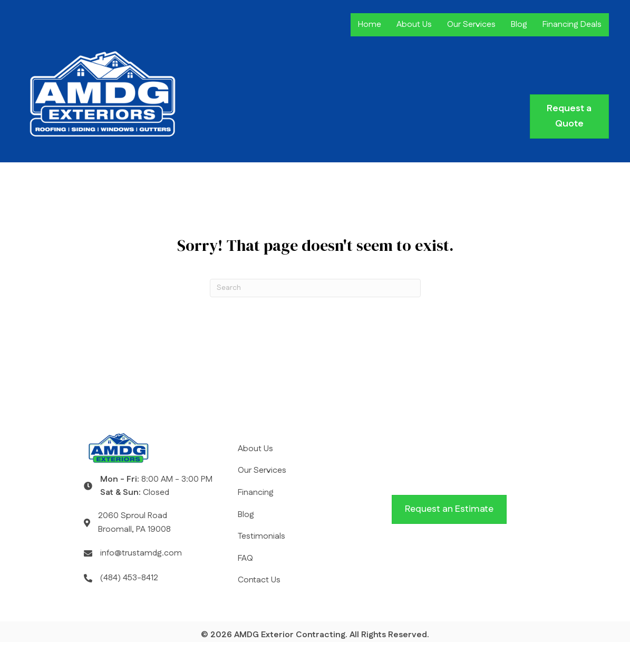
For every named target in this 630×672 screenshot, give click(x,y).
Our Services (471, 25)
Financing (256, 493)
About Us (414, 25)
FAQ (245, 558)
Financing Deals (572, 25)
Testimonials (261, 536)
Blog (519, 25)
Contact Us (259, 580)
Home (370, 25)
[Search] (315, 288)
